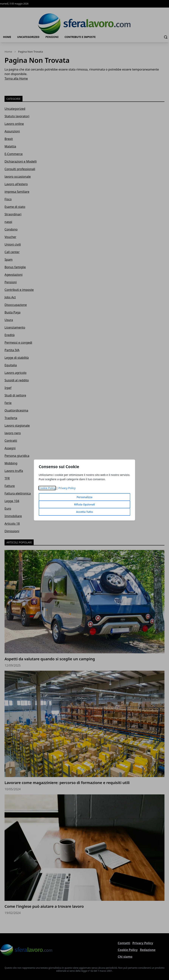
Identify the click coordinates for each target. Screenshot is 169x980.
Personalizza (84, 497)
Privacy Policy (67, 488)
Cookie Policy (47, 488)
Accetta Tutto (85, 512)
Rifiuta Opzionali (84, 504)
